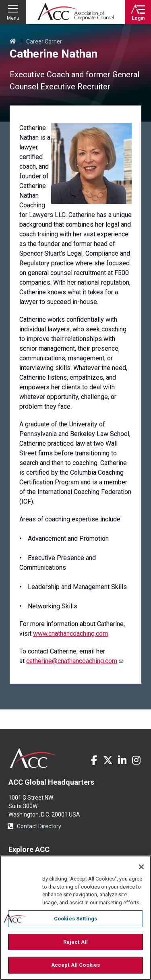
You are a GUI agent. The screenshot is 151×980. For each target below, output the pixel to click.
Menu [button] (13, 18)
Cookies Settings (75, 919)
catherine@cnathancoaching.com (75, 661)
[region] (75, 918)
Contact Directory (39, 826)
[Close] (141, 867)
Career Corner (44, 41)
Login (138, 18)
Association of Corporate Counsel (76, 12)
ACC (34, 758)
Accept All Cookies (75, 965)
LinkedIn (122, 760)
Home (13, 41)
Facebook (94, 760)
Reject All (75, 942)
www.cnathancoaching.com (70, 634)
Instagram (136, 760)
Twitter (108, 760)
